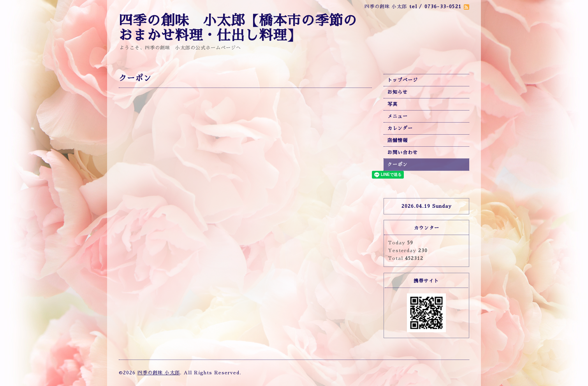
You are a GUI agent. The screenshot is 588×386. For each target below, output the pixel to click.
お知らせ (398, 92)
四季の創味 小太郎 (159, 373)
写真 (393, 104)
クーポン (398, 165)
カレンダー (400, 128)
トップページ (403, 80)
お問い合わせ (403, 153)
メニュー (398, 116)
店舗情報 (398, 140)
